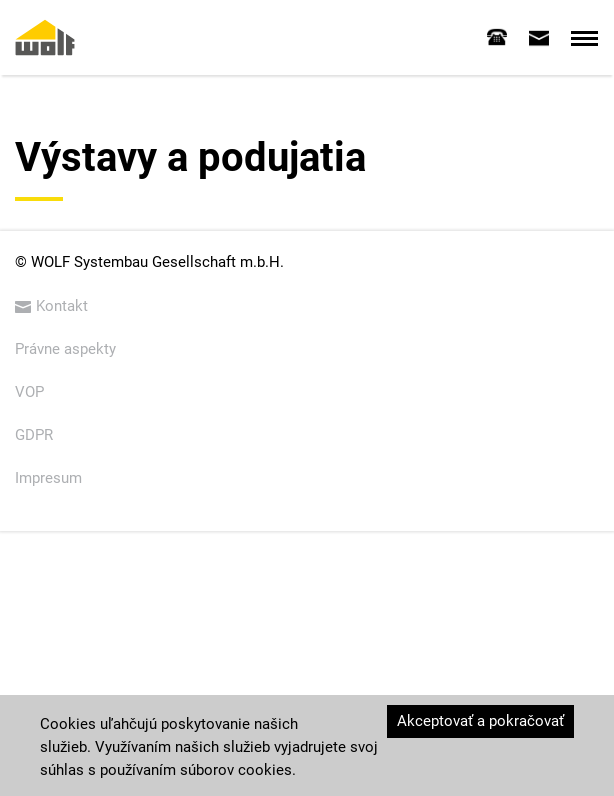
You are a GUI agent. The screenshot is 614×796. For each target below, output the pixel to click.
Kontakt (51, 306)
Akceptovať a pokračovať (480, 721)
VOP (29, 392)
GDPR (34, 435)
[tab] (497, 37)
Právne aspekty (65, 349)
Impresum (48, 478)
